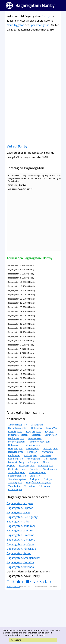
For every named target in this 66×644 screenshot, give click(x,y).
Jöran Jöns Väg (16, 452)
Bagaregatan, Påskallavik (21, 549)
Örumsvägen (15, 489)
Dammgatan (51, 435)
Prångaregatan (27, 465)
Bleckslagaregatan (18, 428)
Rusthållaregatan (17, 469)
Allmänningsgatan (18, 425)
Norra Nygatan (15, 25)
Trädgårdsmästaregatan (38, 482)
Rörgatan (35, 469)
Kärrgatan (46, 455)
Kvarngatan (47, 452)
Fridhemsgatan (16, 438)
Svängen (49, 479)
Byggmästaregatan (18, 435)
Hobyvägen (14, 445)
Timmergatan (15, 482)
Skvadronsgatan (38, 472)
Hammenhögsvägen (39, 442)
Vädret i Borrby (17, 146)
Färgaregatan (35, 438)
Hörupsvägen (15, 448)
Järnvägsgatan (50, 448)
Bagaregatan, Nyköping (21, 544)
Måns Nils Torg (16, 462)
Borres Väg (51, 428)
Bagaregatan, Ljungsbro (21, 540)
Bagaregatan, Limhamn (20, 535)
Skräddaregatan (17, 472)
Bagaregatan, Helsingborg (22, 517)
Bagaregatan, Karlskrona (21, 526)
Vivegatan (30, 486)
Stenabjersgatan (17, 479)
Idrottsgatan (33, 448)
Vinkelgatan (14, 486)
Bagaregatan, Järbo (18, 521)
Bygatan (49, 431)
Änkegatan (44, 486)
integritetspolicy (39, 635)
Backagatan (37, 425)
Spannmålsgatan (40, 25)
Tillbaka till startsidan (29, 582)
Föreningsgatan (16, 442)
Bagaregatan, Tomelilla (20, 562)
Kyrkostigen (30, 455)
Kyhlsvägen (14, 455)
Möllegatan (33, 462)
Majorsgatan (33, 459)
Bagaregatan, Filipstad (20, 508)
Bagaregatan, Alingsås (20, 503)
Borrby (46, 16)
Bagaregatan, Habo (18, 512)
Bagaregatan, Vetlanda (20, 567)
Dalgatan (36, 435)
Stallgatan (35, 476)
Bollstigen (37, 428)
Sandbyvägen (50, 469)
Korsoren (32, 452)
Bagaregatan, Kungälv (20, 530)
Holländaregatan (33, 445)
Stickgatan (35, 479)
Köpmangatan (16, 459)
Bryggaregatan (34, 431)
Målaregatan (50, 459)
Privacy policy (13, 586)
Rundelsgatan (46, 465)
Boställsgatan (15, 431)
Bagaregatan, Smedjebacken (24, 558)
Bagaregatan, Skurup (19, 553)
